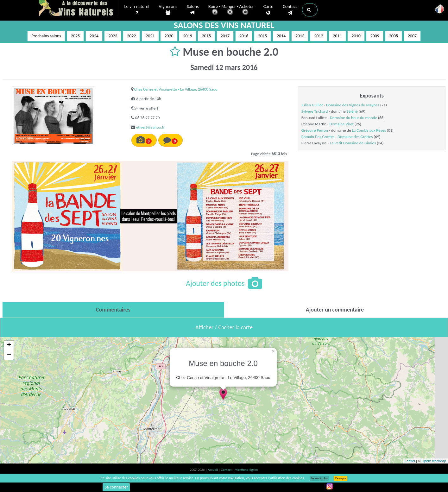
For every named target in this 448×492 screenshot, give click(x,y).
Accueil (213, 470)
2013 (300, 36)
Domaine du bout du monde (353, 118)
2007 (412, 36)
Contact (290, 10)
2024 (94, 36)
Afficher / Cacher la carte (224, 327)
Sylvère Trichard (315, 111)
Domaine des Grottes (355, 137)
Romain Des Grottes (318, 137)
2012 (319, 36)
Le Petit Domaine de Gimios (353, 143)
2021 (150, 36)
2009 (375, 36)
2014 (281, 36)
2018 (206, 36)
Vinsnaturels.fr (79, 9)
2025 (75, 36)
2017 (225, 36)
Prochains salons (46, 36)
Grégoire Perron (315, 130)
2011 (337, 36)
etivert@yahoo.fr (150, 127)
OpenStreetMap (434, 461)
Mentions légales (246, 470)
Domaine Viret (342, 124)
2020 (169, 36)
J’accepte (341, 478)
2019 (187, 36)
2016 (244, 36)
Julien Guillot (312, 105)
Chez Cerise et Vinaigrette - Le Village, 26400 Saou (176, 89)
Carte (268, 10)
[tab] (113, 310)
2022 (131, 36)
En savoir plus (319, 478)
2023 (113, 36)
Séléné (352, 111)
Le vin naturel (137, 10)
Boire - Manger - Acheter (231, 10)
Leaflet (410, 461)
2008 (394, 36)
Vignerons (168, 10)
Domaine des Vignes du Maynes (353, 105)
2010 (356, 36)
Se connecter (116, 487)
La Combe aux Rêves (369, 130)
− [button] (9, 355)
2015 (262, 36)
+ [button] (9, 345)
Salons (193, 10)
